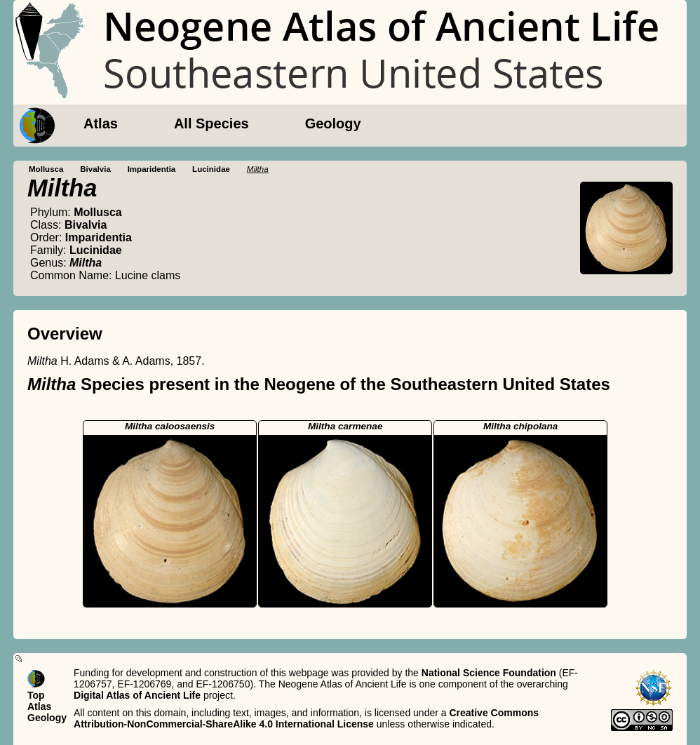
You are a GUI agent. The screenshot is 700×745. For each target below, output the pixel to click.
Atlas (101, 123)
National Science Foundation (489, 673)
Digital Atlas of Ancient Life (137, 695)
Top (36, 695)
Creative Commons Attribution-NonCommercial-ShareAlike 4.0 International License (306, 718)
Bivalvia (95, 169)
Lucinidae (211, 169)
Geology (333, 123)
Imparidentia (152, 169)
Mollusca (46, 169)
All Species (211, 123)
